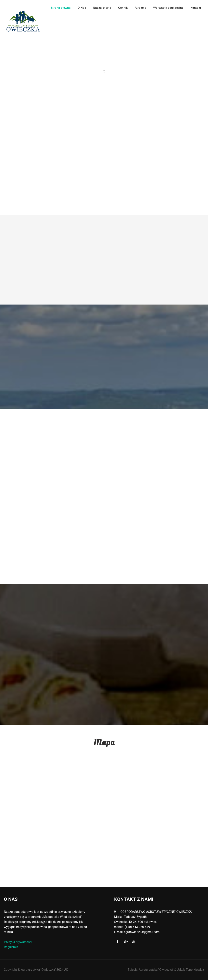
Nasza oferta (102, 8)
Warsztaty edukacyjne (168, 8)
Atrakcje (140, 8)
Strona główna (61, 8)
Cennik (123, 8)
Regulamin (11, 947)
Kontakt (196, 8)
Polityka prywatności (18, 942)
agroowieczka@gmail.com (142, 932)
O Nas (82, 8)
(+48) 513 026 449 (137, 927)
